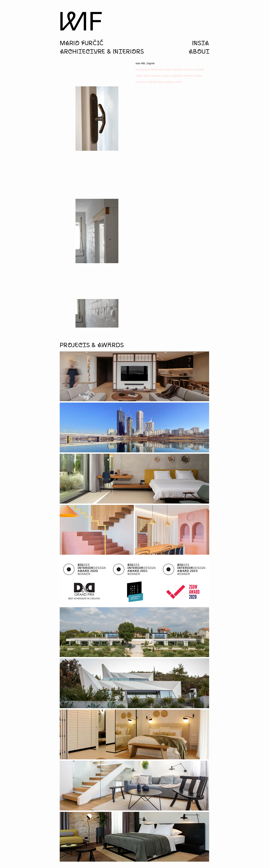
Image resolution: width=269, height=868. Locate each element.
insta (201, 43)
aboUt (199, 52)
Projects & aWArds (92, 345)
